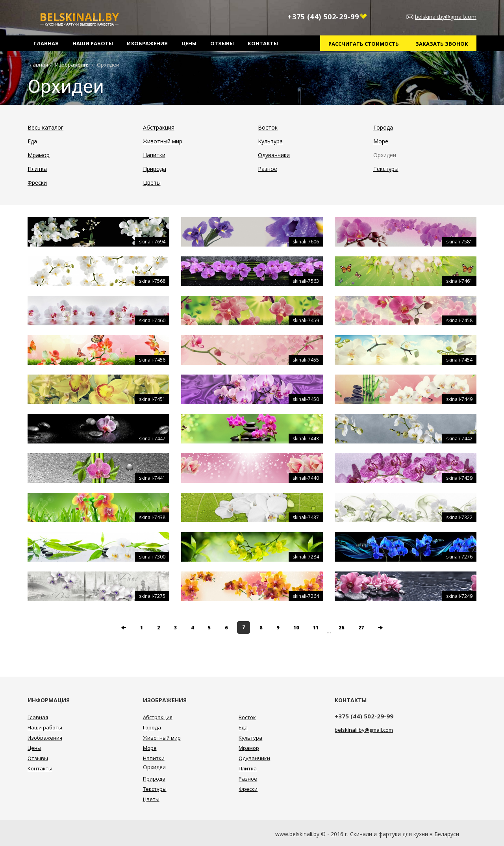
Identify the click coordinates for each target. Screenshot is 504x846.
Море (381, 141)
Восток (268, 127)
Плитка (37, 169)
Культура (270, 141)
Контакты (263, 43)
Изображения (147, 43)
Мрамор (39, 155)
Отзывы (222, 43)
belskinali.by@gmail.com (446, 17)
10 (296, 628)
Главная (46, 43)
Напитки (154, 155)
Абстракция (159, 127)
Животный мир (163, 141)
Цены (189, 43)
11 (316, 628)
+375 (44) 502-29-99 (327, 17)
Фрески (37, 183)
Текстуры (386, 169)
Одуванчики (274, 155)
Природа (155, 169)
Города (383, 127)
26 (341, 628)
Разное (268, 169)
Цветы (152, 183)
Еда (32, 141)
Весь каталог (45, 127)
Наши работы (93, 43)
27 (361, 628)
